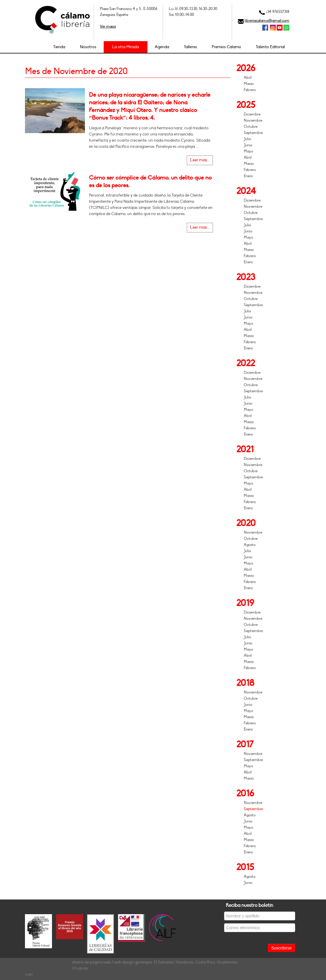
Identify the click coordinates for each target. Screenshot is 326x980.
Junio (248, 145)
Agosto (250, 545)
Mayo (248, 151)
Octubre (251, 127)
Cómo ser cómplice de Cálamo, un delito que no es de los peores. (150, 182)
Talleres (190, 47)
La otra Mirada (126, 47)
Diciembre (252, 114)
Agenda (162, 47)
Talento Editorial (270, 47)
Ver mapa (108, 26)
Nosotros (88, 47)
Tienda (59, 47)
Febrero (250, 90)
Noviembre (253, 120)
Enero (248, 176)
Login (29, 974)
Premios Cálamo (226, 47)
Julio (247, 139)
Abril (248, 78)
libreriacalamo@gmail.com (267, 21)
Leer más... (200, 160)
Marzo (249, 84)
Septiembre (253, 133)
